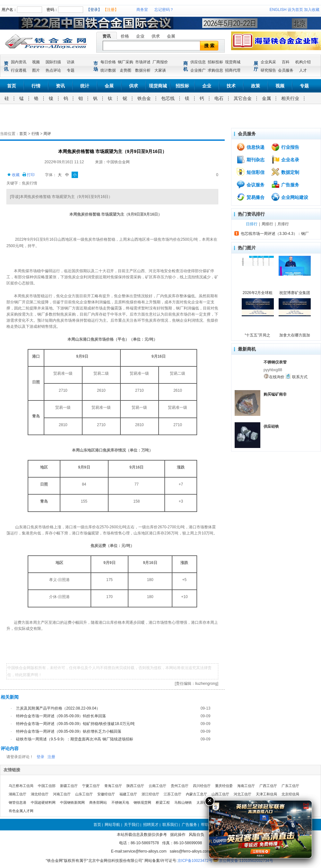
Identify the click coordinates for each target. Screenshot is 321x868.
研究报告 (268, 70)
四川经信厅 (202, 786)
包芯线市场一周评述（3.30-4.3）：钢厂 (275, 234)
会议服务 (250, 184)
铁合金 (144, 98)
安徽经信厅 (106, 794)
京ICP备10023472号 (195, 861)
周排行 (267, 224)
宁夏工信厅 (91, 786)
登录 (40, 757)
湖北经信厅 (40, 794)
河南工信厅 (62, 794)
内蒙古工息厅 (196, 794)
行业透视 (19, 70)
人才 (303, 70)
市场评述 (143, 62)
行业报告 (285, 147)
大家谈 (160, 70)
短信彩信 (250, 172)
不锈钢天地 (120, 802)
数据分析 (143, 70)
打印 (28, 175)
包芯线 (168, 98)
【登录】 (94, 10)
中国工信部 (47, 786)
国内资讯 (19, 62)
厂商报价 (160, 62)
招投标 (182, 86)
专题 (71, 70)
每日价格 (108, 62)
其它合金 (243, 98)
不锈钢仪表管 (275, 362)
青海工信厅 (113, 786)
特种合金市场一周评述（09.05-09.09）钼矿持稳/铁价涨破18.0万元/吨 (75, 724)
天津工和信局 (266, 794)
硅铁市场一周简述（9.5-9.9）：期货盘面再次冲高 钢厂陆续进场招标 (75, 739)
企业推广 (198, 70)
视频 (36, 62)
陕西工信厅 (135, 786)
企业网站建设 (290, 197)
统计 (85, 86)
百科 (286, 62)
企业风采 (268, 62)
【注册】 (111, 10)
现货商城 (233, 62)
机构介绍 (303, 62)
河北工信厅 (243, 794)
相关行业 (290, 98)
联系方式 (296, 376)
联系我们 (170, 825)
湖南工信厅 (17, 794)
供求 (156, 36)
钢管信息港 (17, 802)
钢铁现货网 (142, 802)
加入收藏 (312, 10)
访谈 (71, 62)
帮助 (205, 825)
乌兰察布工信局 (21, 786)
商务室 (142, 10)
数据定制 (285, 172)
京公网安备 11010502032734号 (246, 861)
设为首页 (295, 10)
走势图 (126, 70)
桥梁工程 (163, 802)
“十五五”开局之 (258, 335)
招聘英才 (151, 825)
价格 (125, 36)
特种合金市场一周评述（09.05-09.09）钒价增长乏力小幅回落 (69, 731)
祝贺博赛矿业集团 (295, 293)
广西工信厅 (268, 786)
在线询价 (274, 376)
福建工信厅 (128, 794)
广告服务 (285, 184)
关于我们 (132, 825)
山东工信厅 (84, 794)
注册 (51, 757)
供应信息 (198, 62)
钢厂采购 (126, 62)
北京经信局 (290, 794)
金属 (266, 98)
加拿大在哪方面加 (295, 335)
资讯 (107, 36)
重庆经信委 (224, 786)
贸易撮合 (250, 197)
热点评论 (53, 70)
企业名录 (285, 159)
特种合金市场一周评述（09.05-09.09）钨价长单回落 (61, 716)
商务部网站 (98, 802)
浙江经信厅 (150, 794)
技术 (231, 86)
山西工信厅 (220, 794)
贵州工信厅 (180, 786)
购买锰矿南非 (275, 394)
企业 (140, 36)
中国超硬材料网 (43, 802)
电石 (219, 98)
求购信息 (215, 70)
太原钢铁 (204, 802)
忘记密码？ (164, 10)
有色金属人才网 (21, 811)
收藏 (13, 175)
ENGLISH (278, 10)
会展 (171, 36)
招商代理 (233, 70)
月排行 (283, 224)
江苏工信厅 (173, 794)
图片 (36, 70)
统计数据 (108, 70)
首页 (12, 86)
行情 (36, 86)
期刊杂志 (250, 159)
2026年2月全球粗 (258, 293)
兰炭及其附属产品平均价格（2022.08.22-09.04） (58, 708)
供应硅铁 (271, 426)
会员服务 (286, 70)
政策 (256, 86)
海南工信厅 (246, 786)
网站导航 (112, 825)
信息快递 (250, 147)
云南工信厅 (157, 786)
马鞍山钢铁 (183, 802)
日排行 (252, 224)
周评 (47, 134)
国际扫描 (53, 62)
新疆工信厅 (69, 786)
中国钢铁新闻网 (72, 802)
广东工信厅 (290, 786)
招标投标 (215, 62)
